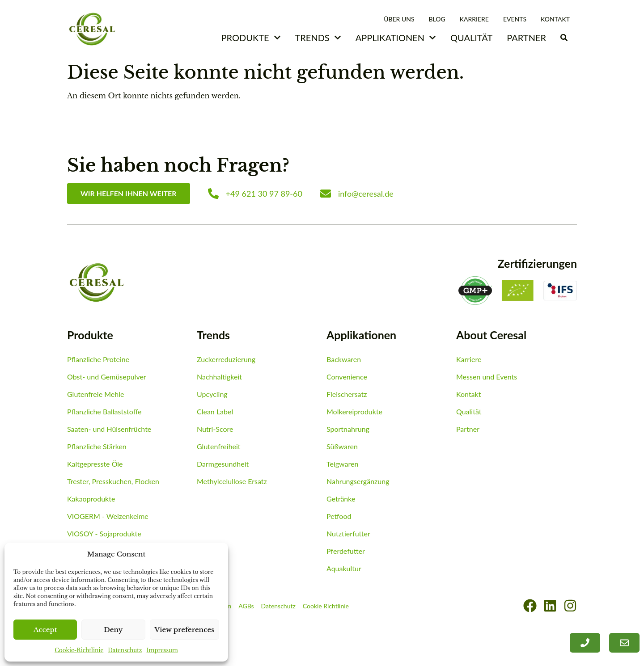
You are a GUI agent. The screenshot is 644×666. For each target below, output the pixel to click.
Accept (45, 630)
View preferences (185, 630)
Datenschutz (125, 650)
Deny (113, 630)
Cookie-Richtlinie (79, 650)
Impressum (162, 650)
